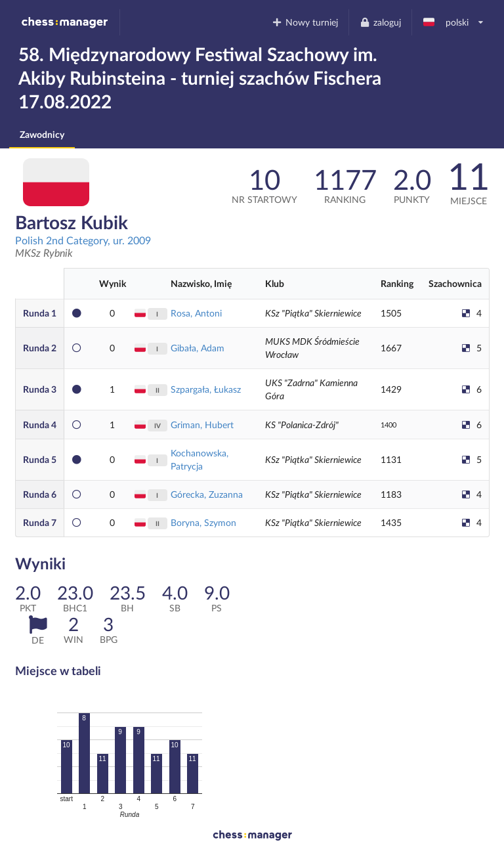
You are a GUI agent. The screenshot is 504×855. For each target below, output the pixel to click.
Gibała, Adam (198, 348)
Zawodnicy (42, 134)
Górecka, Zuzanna (207, 494)
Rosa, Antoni (196, 313)
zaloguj (380, 22)
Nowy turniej (305, 22)
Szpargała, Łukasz (206, 389)
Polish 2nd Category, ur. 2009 (83, 240)
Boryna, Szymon (203, 522)
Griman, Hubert (202, 425)
